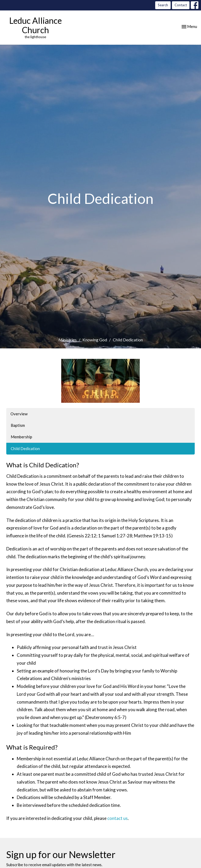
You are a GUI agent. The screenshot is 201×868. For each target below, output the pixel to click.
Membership (21, 437)
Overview (19, 414)
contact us (118, 818)
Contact (181, 5)
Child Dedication (25, 449)
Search (163, 5)
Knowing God (95, 340)
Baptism (18, 425)
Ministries (68, 340)
